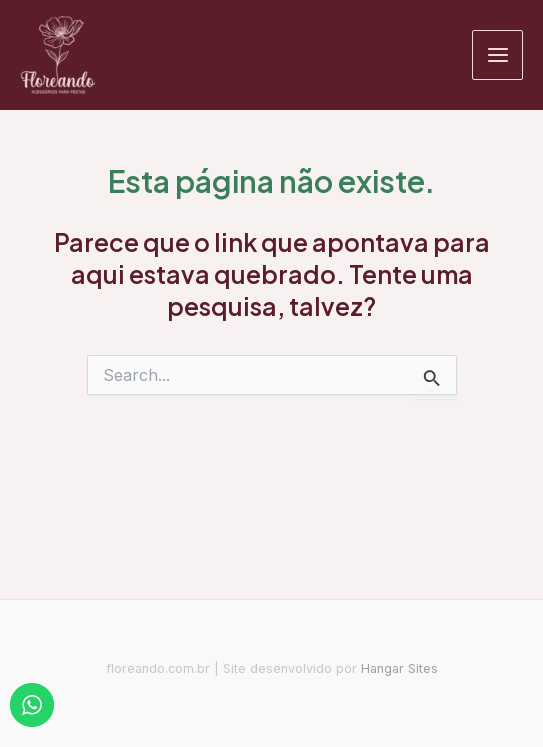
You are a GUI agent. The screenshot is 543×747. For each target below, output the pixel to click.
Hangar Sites (399, 668)
